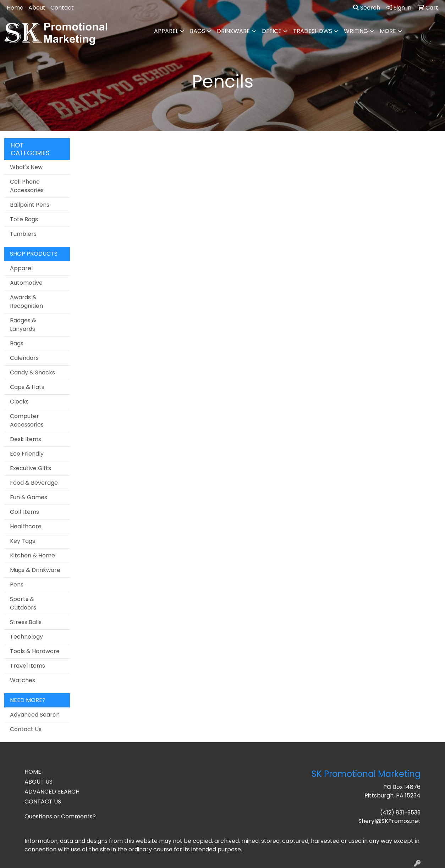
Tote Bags (24, 219)
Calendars (24, 358)
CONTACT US (43, 802)
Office (271, 31)
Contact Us (26, 729)
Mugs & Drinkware (35, 570)
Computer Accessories (27, 420)
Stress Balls (26, 622)
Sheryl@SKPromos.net (389, 821)
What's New (26, 167)
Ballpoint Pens (30, 205)
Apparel (166, 31)
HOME (33, 772)
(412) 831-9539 (400, 813)
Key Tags (23, 541)
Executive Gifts (31, 468)
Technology (26, 637)
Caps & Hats (27, 387)
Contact (62, 8)
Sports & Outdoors (23, 603)
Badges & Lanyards (23, 325)
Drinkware (233, 31)
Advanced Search (35, 715)
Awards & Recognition (26, 302)
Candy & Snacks (32, 372)
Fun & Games (29, 497)
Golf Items (24, 512)
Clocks (19, 402)
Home (15, 8)
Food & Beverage (34, 483)
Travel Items (28, 666)
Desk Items (26, 439)
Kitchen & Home (32, 555)
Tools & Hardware (35, 651)
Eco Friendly (27, 454)
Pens (17, 585)
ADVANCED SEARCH (52, 792)
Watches (23, 680)
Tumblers (23, 234)
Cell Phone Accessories (27, 186)
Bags (197, 31)
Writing (356, 31)
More (388, 31)
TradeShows (313, 31)
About (37, 8)
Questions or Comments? (60, 816)
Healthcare (26, 526)
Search (367, 8)
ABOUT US (39, 782)
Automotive (26, 283)
